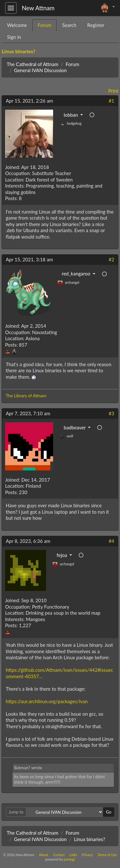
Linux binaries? (19, 51)
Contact (59, 855)
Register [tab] (96, 25)
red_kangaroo (77, 274)
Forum (72, 64)
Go (109, 812)
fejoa (62, 555)
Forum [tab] (45, 25)
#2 (112, 259)
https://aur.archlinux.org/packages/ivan (47, 701)
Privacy (87, 855)
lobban (72, 115)
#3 (112, 413)
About (44, 855)
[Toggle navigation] (11, 8)
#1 (112, 101)
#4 (112, 541)
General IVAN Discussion (40, 70)
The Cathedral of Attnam (32, 64)
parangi (69, 859)
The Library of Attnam (26, 396)
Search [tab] (69, 25)
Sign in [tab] (14, 37)
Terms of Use (107, 855)
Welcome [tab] (17, 25)
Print (113, 91)
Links (73, 855)
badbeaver (75, 427)
